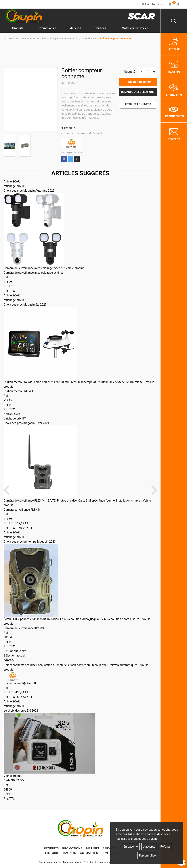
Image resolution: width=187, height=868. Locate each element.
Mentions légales (72, 862)
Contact (108, 853)
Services (110, 848)
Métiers (92, 848)
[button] (115, 39)
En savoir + (131, 847)
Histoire (52, 853)
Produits (19, 28)
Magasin (69, 853)
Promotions (47, 28)
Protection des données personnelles (103, 862)
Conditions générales (50, 862)
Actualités (89, 853)
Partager (64, 159)
